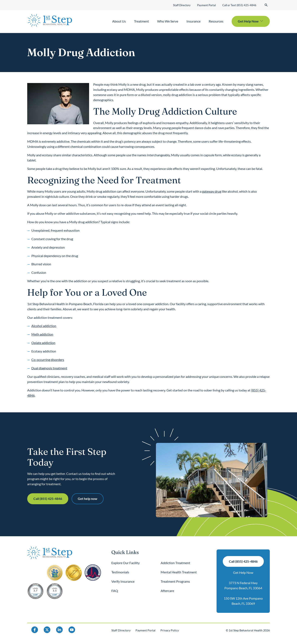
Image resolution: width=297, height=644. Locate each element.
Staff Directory (182, 5)
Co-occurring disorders (48, 360)
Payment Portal (206, 5)
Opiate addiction (43, 343)
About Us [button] (119, 21)
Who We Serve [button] (168, 21)
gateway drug (212, 191)
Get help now (88, 499)
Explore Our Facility (126, 563)
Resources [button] (216, 21)
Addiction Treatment (175, 563)
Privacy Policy (170, 630)
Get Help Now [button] (248, 21)
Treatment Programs (175, 581)
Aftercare (167, 591)
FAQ (115, 591)
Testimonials (120, 572)
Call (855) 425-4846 (48, 499)
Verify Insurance (123, 581)
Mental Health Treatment (179, 572)
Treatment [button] (141, 21)
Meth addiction (42, 334)
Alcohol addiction (44, 326)
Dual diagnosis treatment (49, 368)
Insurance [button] (193, 21)
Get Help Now (243, 572)
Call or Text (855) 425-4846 (239, 5)
